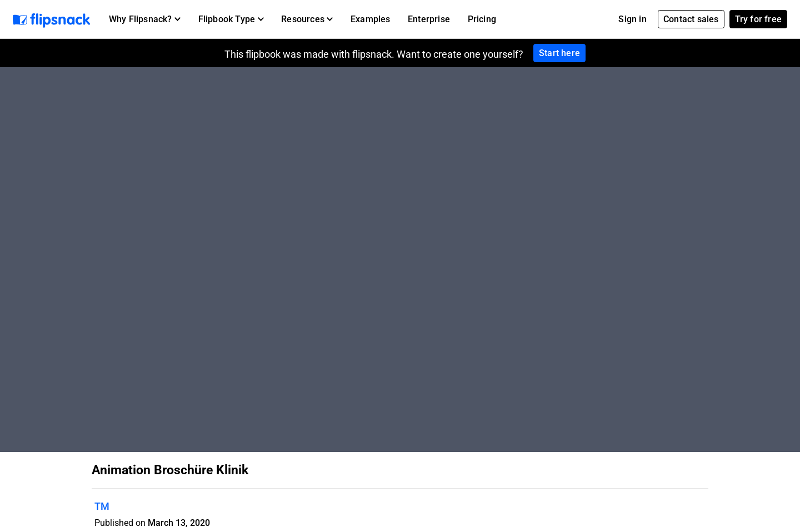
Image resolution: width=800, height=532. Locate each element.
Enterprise (429, 19)
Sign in (632, 19)
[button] (145, 19)
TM (102, 506)
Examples (371, 19)
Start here (559, 53)
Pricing (482, 19)
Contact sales (691, 19)
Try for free (758, 19)
